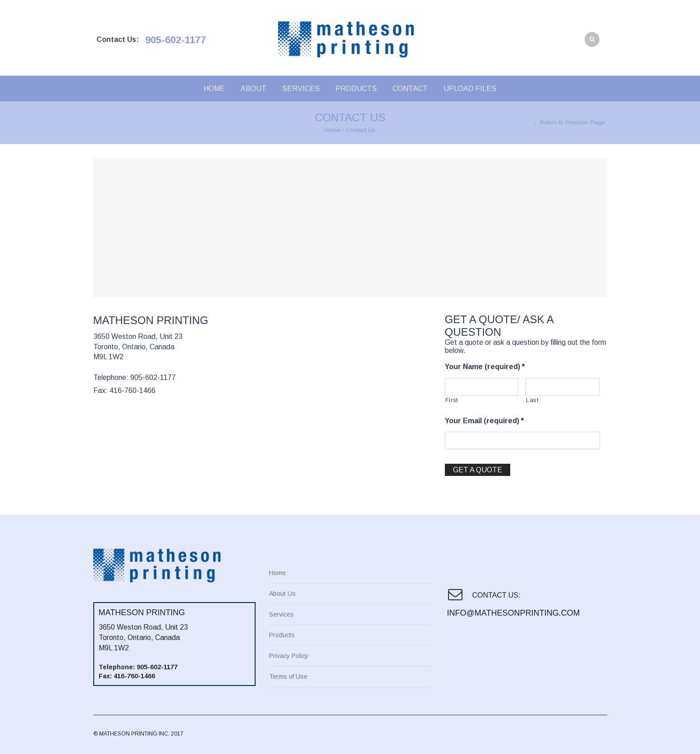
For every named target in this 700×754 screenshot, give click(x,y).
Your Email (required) (484, 421)
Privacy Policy (289, 656)
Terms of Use (288, 676)
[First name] (482, 387)
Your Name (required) (485, 367)
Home (214, 89)
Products (356, 89)
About (254, 89)
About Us (282, 594)
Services (301, 89)
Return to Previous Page (572, 122)
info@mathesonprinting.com (512, 613)
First (452, 400)
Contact (410, 89)
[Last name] (563, 387)
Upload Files (470, 89)
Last (532, 400)
